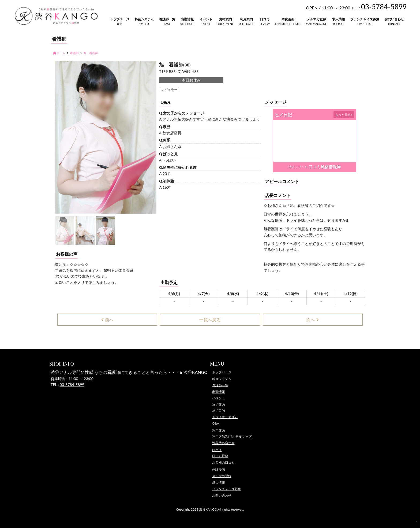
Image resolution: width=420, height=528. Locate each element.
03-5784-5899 (72, 384)
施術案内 (226, 19)
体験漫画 (288, 19)
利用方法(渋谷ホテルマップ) (232, 436)
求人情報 (339, 19)
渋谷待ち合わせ (223, 443)
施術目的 (219, 410)
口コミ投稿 (220, 456)
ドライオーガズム (225, 417)
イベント (206, 19)
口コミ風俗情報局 (325, 167)
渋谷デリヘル (298, 167)
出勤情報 (187, 19)
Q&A (216, 423)
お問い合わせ (394, 19)
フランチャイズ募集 (365, 19)
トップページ (119, 19)
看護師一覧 (167, 19)
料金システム (144, 19)
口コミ (265, 19)
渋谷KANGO (208, 509)
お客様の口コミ (223, 462)
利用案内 (246, 19)
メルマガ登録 (316, 19)
